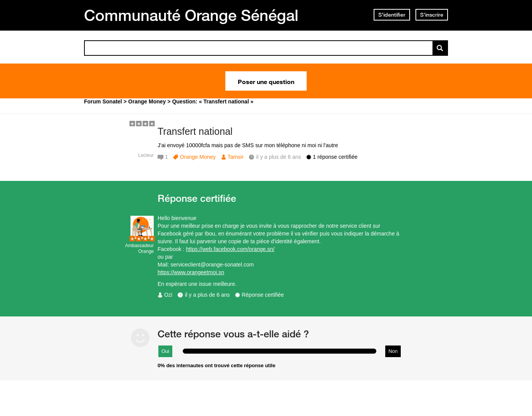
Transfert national (195, 131)
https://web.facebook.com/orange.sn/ (230, 249)
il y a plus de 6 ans (208, 295)
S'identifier (392, 15)
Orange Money (198, 157)
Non (393, 351)
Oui (165, 351)
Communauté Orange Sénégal (191, 15)
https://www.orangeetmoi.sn (191, 272)
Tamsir (236, 157)
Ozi (168, 295)
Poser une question (266, 81)
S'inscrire (432, 15)
